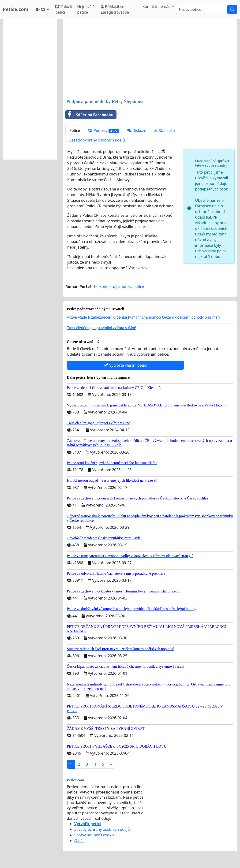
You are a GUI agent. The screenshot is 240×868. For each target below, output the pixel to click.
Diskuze (137, 130)
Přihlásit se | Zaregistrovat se (115, 9)
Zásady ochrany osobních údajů (97, 140)
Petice (75, 130)
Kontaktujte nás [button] (157, 7)
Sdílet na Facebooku (90, 115)
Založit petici (64, 9)
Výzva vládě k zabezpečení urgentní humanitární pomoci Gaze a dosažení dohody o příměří (143, 317)
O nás (79, 841)
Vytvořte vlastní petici (126, 365)
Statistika (164, 130)
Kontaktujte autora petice (119, 287)
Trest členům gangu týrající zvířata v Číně (101, 328)
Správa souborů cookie (94, 835)
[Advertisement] (150, 59)
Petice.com (16, 9)
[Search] (202, 9)
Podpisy (103, 131)
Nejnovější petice (86, 9)
